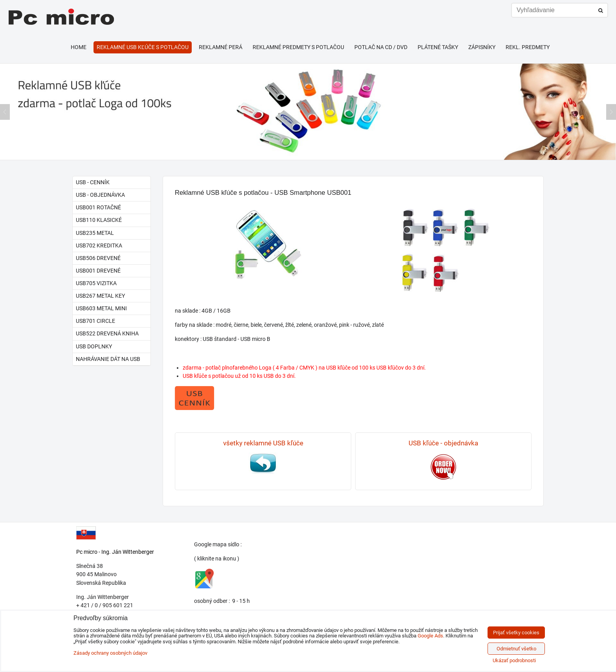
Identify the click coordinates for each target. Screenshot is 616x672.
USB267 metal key (100, 296)
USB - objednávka (100, 195)
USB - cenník (93, 182)
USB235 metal (95, 233)
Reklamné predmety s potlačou (298, 47)
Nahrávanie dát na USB (108, 359)
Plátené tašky (438, 47)
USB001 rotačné (98, 207)
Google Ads (430, 636)
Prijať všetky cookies (516, 633)
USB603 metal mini (101, 308)
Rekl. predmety (528, 47)
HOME (79, 47)
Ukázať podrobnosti (514, 661)
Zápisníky (482, 47)
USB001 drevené (98, 271)
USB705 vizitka (96, 283)
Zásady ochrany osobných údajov (110, 653)
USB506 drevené (98, 258)
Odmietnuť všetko (516, 649)
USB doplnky (94, 346)
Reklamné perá (221, 47)
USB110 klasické (99, 220)
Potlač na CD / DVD (381, 47)
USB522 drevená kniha (107, 333)
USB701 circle (95, 321)
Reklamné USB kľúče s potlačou (143, 47)
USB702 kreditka (99, 245)
